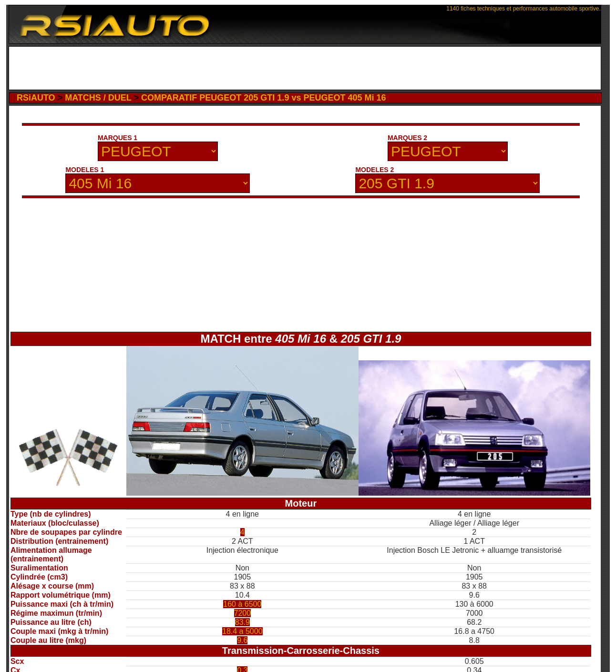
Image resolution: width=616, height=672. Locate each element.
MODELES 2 (375, 170)
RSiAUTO (36, 98)
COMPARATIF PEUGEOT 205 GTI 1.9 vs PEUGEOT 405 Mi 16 (263, 98)
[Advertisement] (305, 68)
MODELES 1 (85, 170)
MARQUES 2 (407, 138)
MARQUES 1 (118, 138)
